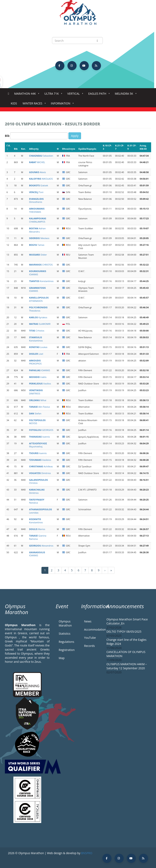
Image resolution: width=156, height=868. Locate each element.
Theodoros (38, 309)
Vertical (74, 95)
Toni (36, 192)
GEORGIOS (41, 430)
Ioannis (39, 437)
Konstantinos (41, 281)
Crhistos (37, 331)
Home (8, 94)
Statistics (65, 634)
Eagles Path (98, 95)
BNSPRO (87, 853)
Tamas (37, 245)
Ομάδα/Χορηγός (87, 149)
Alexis (37, 172)
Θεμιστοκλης (38, 445)
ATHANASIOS (39, 299)
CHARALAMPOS (38, 220)
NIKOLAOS (41, 179)
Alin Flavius (40, 407)
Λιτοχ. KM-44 (143, 147)
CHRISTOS (41, 265)
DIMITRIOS (36, 392)
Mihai (38, 400)
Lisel (36, 354)
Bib (7, 136)
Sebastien (41, 156)
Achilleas (41, 466)
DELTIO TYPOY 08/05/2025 (124, 632)
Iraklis (38, 377)
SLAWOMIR (40, 324)
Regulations (66, 642)
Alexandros (41, 546)
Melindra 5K (125, 95)
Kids (14, 103)
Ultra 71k (52, 95)
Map (62, 658)
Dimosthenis (36, 200)
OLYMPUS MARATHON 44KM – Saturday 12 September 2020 (127, 666)
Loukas (38, 347)
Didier (38, 255)
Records (89, 646)
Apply (75, 136)
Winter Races (33, 105)
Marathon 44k (26, 95)
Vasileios (40, 460)
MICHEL (37, 162)
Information (61, 105)
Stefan (35, 413)
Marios (37, 529)
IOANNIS (38, 273)
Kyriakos (38, 317)
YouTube (90, 638)
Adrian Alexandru (37, 230)
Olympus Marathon (65, 623)
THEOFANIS (37, 210)
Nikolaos (39, 238)
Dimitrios (40, 473)
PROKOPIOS (35, 362)
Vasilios (40, 384)
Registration (67, 650)
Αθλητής (34, 149)
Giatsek (38, 185)
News (88, 621)
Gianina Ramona (38, 537)
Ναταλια (37, 501)
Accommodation (92, 629)
